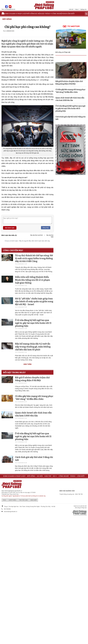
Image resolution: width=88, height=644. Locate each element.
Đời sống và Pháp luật (63, 52)
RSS (4, 500)
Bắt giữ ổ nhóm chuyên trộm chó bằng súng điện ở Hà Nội (32, 379)
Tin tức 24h (23, 500)
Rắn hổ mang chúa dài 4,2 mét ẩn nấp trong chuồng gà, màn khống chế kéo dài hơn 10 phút (33, 347)
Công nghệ (57, 14)
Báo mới (34, 500)
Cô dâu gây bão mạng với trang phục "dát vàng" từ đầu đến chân (34, 398)
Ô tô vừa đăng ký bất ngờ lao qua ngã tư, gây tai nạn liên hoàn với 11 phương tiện (33, 323)
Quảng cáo (83, 9)
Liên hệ (71, 9)
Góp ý (77, 9)
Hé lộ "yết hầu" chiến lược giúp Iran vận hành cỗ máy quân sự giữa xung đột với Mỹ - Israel (34, 301)
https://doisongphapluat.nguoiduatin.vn (12, 491)
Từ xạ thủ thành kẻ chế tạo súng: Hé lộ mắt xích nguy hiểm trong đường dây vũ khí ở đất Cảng (34, 258)
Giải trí (44, 14)
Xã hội (38, 14)
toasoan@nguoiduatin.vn (10, 512)
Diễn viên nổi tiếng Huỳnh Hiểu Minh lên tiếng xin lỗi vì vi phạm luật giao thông (32, 280)
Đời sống (31, 14)
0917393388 (7, 509)
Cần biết (71, 14)
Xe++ (50, 14)
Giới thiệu (13, 500)
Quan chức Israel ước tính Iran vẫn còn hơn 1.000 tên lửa (33, 414)
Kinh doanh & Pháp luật (16, 14)
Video (64, 14)
